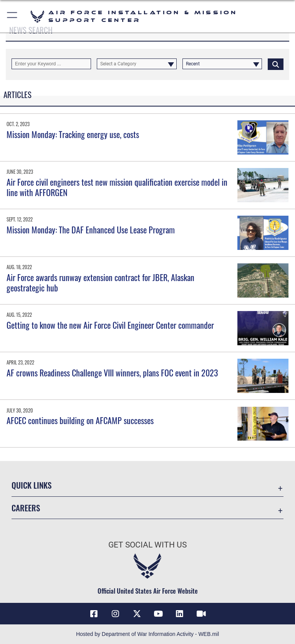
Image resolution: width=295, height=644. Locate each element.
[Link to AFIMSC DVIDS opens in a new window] (201, 614)
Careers (26, 508)
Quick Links (31, 485)
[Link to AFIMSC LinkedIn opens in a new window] (180, 614)
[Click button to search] (276, 64)
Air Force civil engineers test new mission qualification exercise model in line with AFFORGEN (117, 187)
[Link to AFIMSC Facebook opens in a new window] (94, 614)
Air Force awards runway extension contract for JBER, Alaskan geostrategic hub (100, 282)
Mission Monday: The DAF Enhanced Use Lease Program (91, 230)
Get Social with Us (147, 545)
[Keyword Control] (51, 64)
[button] (12, 16)
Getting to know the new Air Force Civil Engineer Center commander (110, 325)
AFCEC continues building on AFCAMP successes (80, 420)
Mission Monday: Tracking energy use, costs (73, 134)
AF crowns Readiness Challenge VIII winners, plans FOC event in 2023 (112, 373)
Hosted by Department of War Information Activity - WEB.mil (147, 634)
